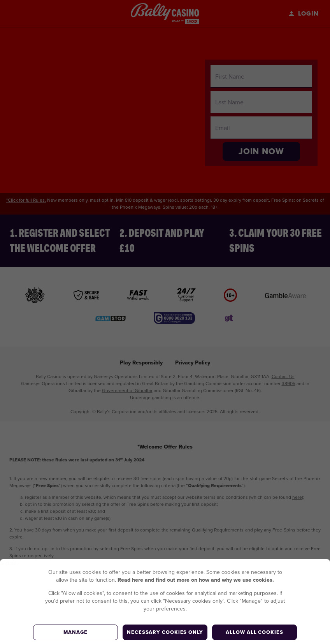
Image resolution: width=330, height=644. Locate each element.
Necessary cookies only (165, 632)
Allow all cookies (254, 632)
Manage (75, 632)
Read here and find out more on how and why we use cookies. (196, 580)
